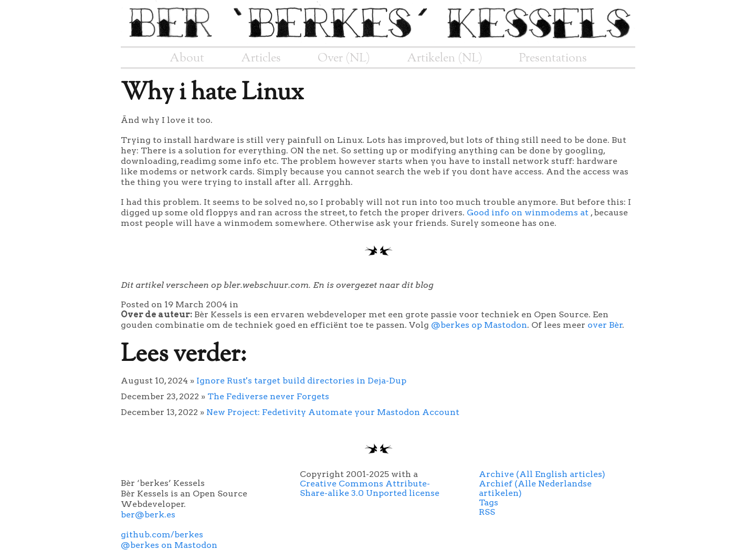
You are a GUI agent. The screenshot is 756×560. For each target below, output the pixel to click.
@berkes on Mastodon (169, 545)
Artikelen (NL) (445, 58)
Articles (261, 58)
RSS (487, 512)
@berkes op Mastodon (479, 325)
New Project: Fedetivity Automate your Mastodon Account (333, 412)
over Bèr (605, 325)
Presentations (553, 58)
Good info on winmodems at (529, 212)
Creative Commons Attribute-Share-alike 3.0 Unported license (370, 488)
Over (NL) (344, 58)
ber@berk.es (148, 515)
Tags (489, 502)
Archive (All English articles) (542, 474)
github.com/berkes (162, 535)
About (187, 58)
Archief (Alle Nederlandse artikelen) (535, 488)
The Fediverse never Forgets (268, 396)
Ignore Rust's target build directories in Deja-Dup (301, 381)
